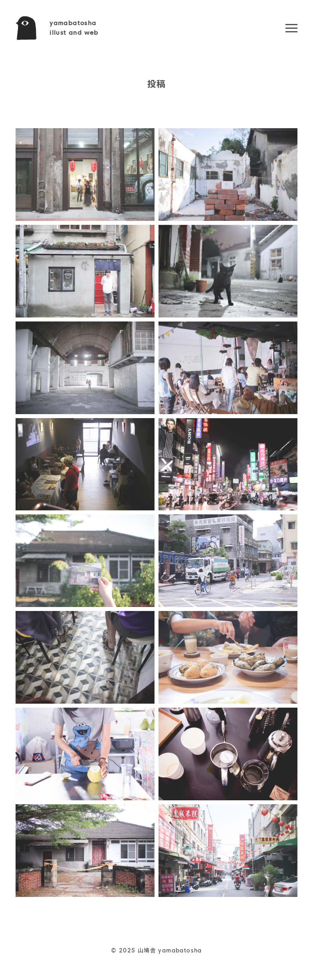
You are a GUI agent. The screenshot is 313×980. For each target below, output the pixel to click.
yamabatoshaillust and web (74, 28)
